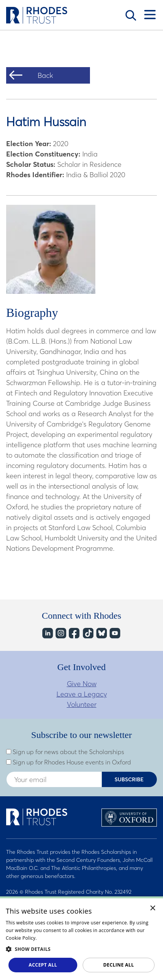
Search (131, 15)
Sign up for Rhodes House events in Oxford (69, 762)
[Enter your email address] (54, 779)
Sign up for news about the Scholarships (65, 752)
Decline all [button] (119, 965)
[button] (81, 949)
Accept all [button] (43, 965)
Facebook (74, 633)
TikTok (87, 633)
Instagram (61, 633)
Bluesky (101, 633)
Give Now (82, 684)
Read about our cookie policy (71, 938)
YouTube (114, 633)
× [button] (153, 908)
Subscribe (129, 779)
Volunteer (82, 704)
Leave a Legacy (82, 694)
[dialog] (81, 938)
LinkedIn (47, 633)
